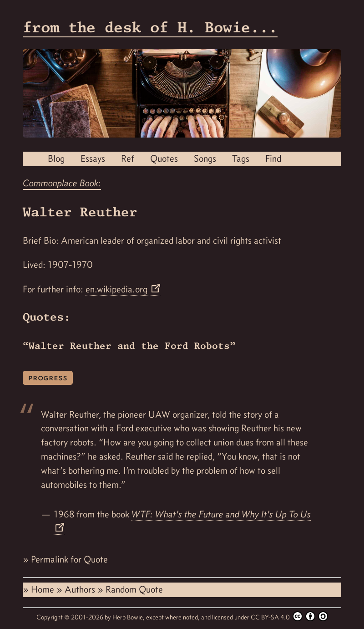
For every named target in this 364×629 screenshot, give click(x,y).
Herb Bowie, (129, 617)
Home (44, 589)
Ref (128, 159)
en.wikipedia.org (118, 289)
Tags (241, 159)
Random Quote (134, 589)
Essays (93, 159)
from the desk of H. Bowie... (150, 27)
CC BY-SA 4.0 (289, 616)
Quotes (164, 159)
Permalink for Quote (69, 559)
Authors (81, 589)
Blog (56, 159)
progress (48, 377)
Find (273, 159)
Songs (205, 159)
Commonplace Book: (62, 183)
